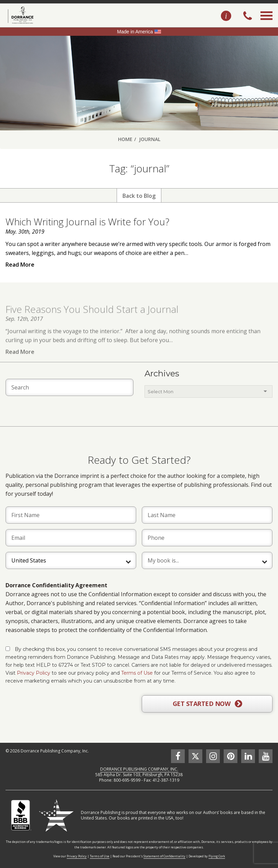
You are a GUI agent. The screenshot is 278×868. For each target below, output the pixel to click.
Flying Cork (217, 856)
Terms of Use (137, 673)
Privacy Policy (34, 673)
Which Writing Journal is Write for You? (87, 222)
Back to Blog (139, 196)
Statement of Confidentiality (164, 856)
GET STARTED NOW (207, 704)
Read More (20, 265)
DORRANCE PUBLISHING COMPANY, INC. (139, 769)
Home (125, 139)
